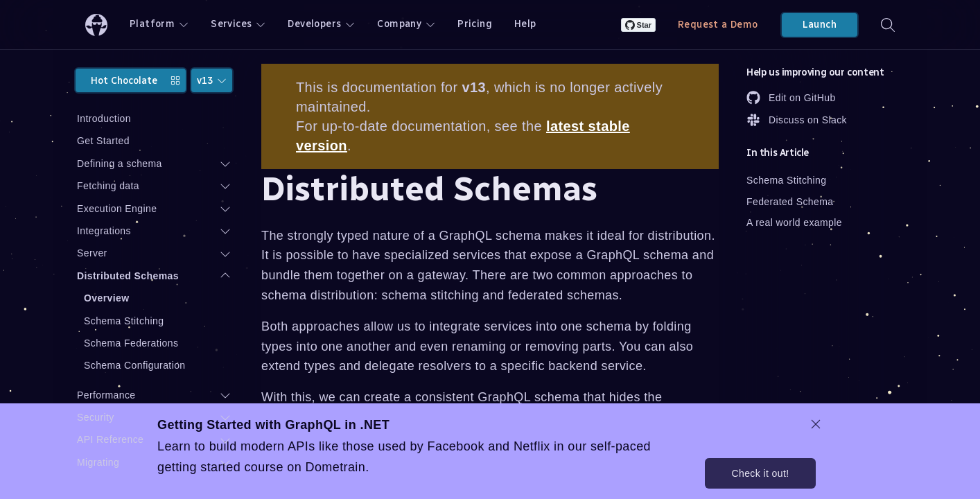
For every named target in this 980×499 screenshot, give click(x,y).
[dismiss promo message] (816, 424)
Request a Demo (718, 25)
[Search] (888, 25)
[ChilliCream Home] (96, 25)
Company (406, 24)
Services (238, 24)
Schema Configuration (135, 365)
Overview (106, 298)
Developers (321, 24)
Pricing (475, 24)
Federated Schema (790, 202)
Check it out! (760, 473)
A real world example (794, 222)
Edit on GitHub (791, 98)
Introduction (104, 119)
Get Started (103, 141)
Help (525, 24)
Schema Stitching (124, 321)
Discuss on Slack (797, 120)
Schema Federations (131, 343)
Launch (820, 25)
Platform (159, 24)
